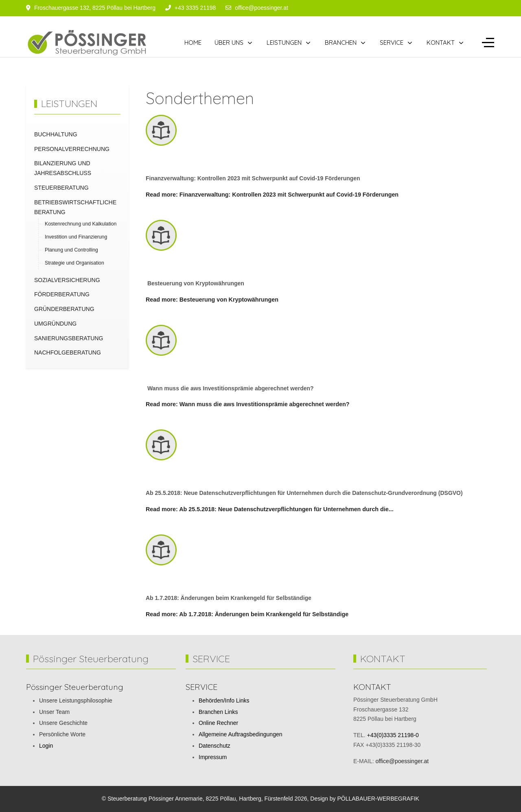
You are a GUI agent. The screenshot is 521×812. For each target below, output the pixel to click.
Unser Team (54, 712)
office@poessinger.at (262, 8)
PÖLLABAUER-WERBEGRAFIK (378, 799)
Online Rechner (218, 723)
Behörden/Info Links (224, 700)
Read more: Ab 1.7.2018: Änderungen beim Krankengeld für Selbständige (247, 614)
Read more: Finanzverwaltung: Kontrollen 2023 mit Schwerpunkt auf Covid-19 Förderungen (272, 195)
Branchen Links (218, 712)
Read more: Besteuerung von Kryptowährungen (212, 300)
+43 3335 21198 (195, 8)
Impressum (213, 757)
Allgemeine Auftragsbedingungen (241, 734)
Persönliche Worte (62, 734)
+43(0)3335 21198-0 (393, 735)
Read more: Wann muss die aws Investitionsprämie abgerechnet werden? (248, 404)
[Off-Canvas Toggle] (488, 43)
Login (46, 746)
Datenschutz (215, 746)
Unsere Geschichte (63, 723)
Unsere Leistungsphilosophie (76, 700)
